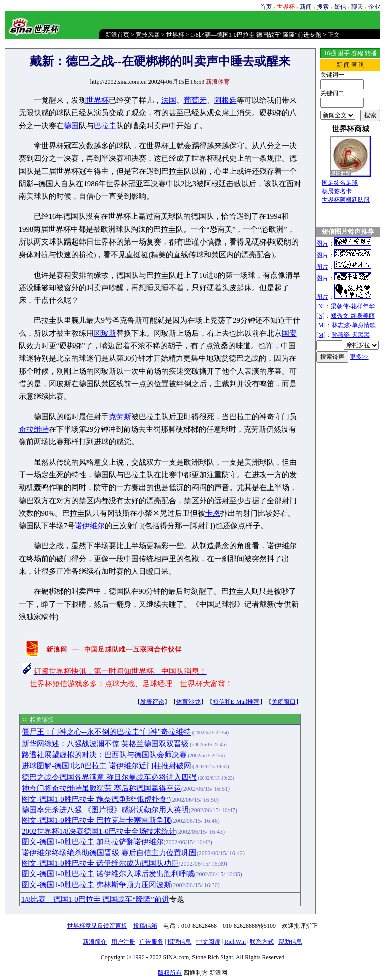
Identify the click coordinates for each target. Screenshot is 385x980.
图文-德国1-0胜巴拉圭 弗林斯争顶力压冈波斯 (97, 885)
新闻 (306, 7)
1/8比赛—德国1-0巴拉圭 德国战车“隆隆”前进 (95, 899)
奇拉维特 (34, 429)
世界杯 (175, 35)
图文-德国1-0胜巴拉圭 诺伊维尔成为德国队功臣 (100, 863)
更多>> (359, 357)
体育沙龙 (188, 702)
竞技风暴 (148, 35)
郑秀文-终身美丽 (353, 316)
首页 (266, 7)
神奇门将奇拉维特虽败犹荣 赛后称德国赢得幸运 (102, 788)
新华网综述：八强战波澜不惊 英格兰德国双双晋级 (105, 744)
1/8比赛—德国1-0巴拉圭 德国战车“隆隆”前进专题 (256, 35)
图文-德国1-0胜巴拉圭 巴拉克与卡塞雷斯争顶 (97, 820)
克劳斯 (120, 417)
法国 (169, 100)
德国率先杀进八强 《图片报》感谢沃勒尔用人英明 (105, 810)
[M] (321, 325)
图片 (322, 243)
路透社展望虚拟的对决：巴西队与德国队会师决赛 (104, 755)
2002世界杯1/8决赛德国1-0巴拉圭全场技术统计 (99, 831)
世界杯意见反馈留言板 (97, 926)
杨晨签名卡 (337, 191)
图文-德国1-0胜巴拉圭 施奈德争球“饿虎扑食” (96, 799)
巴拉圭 (105, 126)
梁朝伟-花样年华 (353, 306)
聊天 (357, 7)
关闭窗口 (284, 702)
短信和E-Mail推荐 (236, 702)
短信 (340, 7)
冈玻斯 (105, 333)
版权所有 (170, 973)
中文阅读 (208, 942)
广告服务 (151, 942)
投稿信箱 (145, 926)
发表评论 (152, 702)
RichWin (235, 942)
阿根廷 (225, 100)
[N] (321, 306)
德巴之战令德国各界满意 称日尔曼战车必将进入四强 (109, 777)
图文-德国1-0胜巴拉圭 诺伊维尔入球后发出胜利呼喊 (108, 874)
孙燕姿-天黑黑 (351, 335)
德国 (71, 126)
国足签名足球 (340, 183)
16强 (330, 53)
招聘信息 (179, 942)
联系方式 (262, 942)
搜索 (323, 7)
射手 (344, 53)
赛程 (357, 53)
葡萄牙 (195, 100)
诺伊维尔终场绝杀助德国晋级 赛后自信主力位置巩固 (109, 853)
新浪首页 (117, 35)
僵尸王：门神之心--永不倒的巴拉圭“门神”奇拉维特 (106, 732)
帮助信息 (290, 942)
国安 (289, 333)
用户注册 (123, 942)
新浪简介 (95, 942)
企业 (374, 7)
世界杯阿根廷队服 (346, 200)
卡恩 (213, 513)
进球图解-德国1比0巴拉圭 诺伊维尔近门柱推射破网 (107, 766)
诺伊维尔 (90, 526)
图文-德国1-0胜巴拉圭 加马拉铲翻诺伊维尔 (93, 842)
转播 (371, 53)
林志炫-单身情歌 (354, 325)
